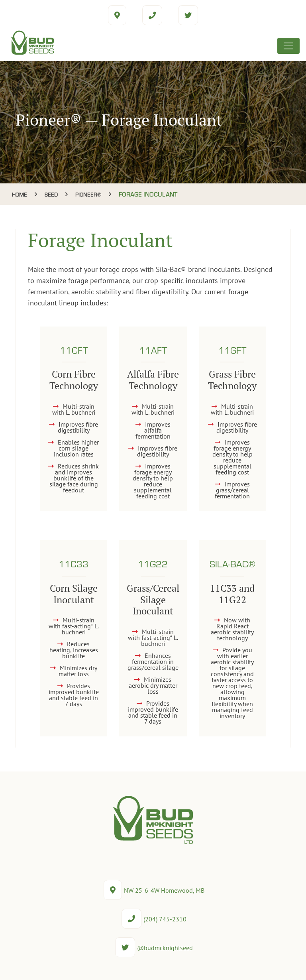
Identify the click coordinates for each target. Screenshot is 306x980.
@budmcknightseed (154, 948)
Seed (51, 194)
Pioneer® (88, 194)
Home (20, 194)
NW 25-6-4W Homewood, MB (154, 890)
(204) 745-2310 (154, 919)
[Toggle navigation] (288, 46)
